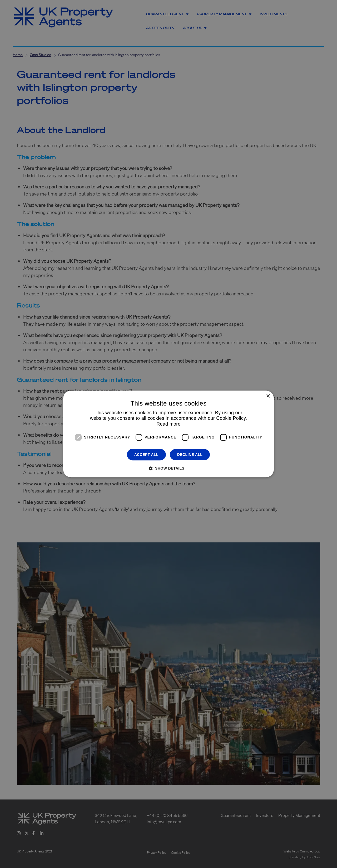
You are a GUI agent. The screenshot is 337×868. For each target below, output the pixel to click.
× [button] (268, 396)
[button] (168, 468)
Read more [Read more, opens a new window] (168, 424)
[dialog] (168, 434)
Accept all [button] (146, 455)
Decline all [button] (190, 455)
